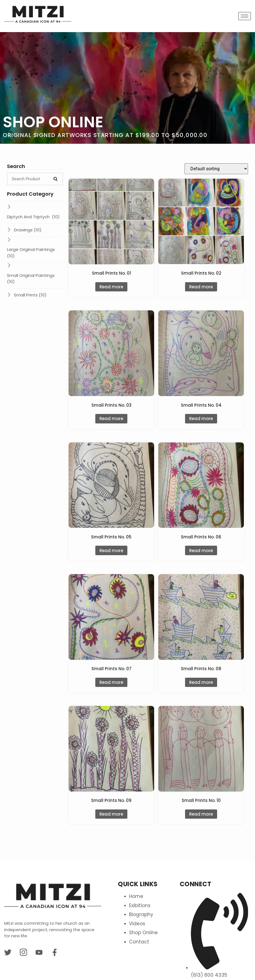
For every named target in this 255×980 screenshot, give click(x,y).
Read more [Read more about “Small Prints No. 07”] (111, 682)
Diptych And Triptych (33, 217)
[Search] (55, 179)
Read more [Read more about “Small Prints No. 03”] (111, 419)
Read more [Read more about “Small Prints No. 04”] (201, 419)
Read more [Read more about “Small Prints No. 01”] (111, 287)
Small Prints (30, 295)
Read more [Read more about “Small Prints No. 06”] (201, 551)
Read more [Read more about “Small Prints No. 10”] (201, 814)
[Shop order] (216, 169)
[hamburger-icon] (245, 16)
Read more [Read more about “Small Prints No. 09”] (111, 814)
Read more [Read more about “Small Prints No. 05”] (111, 551)
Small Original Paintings (31, 279)
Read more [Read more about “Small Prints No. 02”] (201, 287)
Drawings (28, 230)
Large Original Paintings (31, 253)
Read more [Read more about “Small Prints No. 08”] (201, 682)
